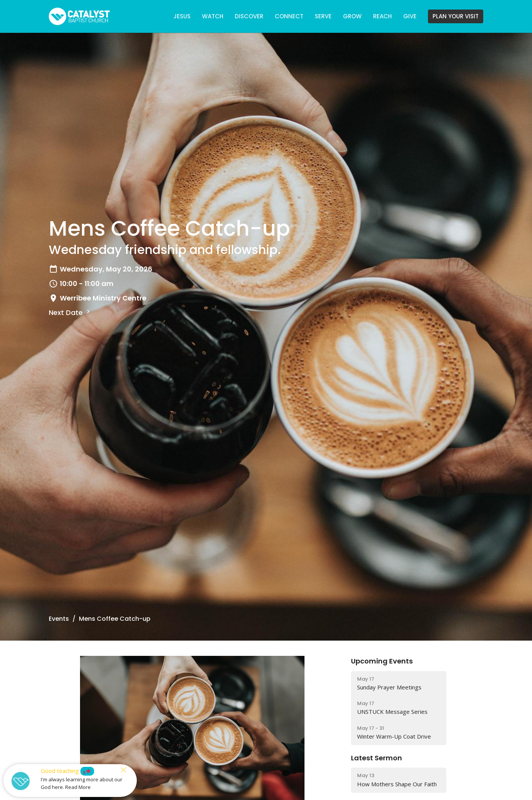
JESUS (182, 16)
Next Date (70, 312)
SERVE (323, 16)
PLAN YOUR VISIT (456, 16)
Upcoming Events (382, 661)
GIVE (410, 16)
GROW (352, 16)
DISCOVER (249, 16)
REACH (382, 16)
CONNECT (289, 16)
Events (59, 619)
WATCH (213, 16)
